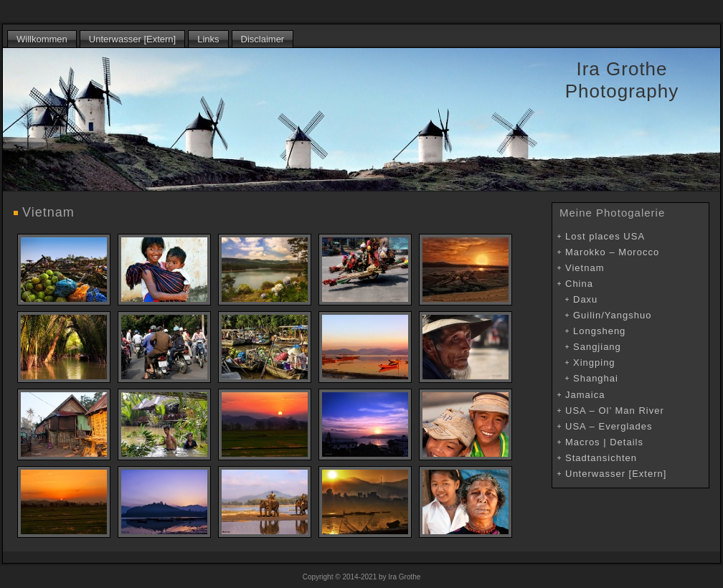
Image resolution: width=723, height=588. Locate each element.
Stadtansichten (601, 458)
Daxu (585, 299)
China (579, 284)
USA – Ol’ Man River (615, 411)
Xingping (594, 362)
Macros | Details (604, 442)
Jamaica (585, 395)
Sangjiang (597, 347)
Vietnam (48, 212)
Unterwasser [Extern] (616, 474)
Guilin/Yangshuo (612, 315)
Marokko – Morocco (612, 252)
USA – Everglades (609, 426)
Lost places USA (605, 236)
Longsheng (599, 331)
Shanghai (596, 378)
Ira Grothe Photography (622, 80)
